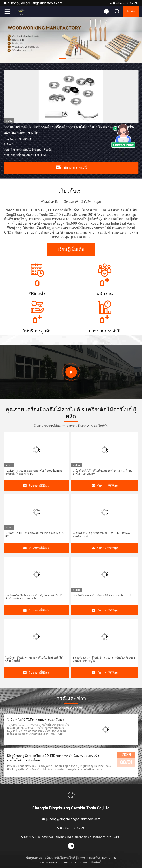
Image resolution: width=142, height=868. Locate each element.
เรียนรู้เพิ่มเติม (71, 250)
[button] (62, 58)
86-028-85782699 (124, 3)
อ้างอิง (131, 11)
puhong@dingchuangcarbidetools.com (33, 3)
